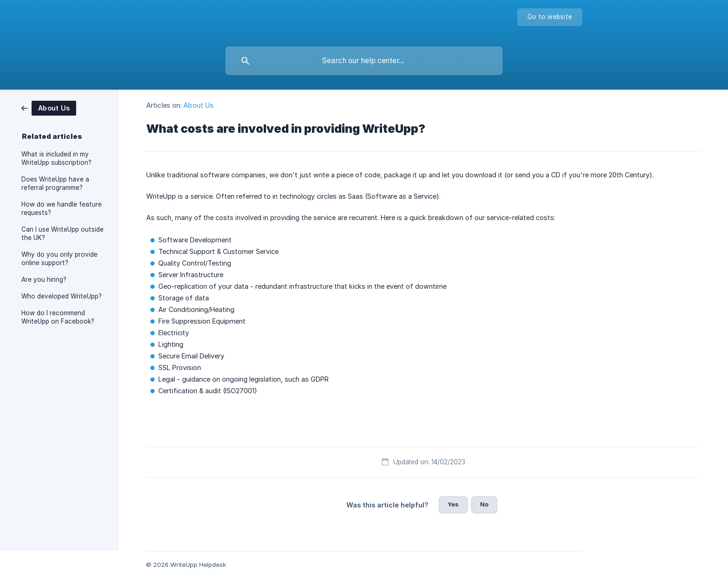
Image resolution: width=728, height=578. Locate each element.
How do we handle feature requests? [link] (62, 208)
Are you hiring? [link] (44, 279)
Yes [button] (453, 504)
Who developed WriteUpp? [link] (62, 296)
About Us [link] (198, 105)
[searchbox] (364, 61)
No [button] (484, 504)
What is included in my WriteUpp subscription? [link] (56, 158)
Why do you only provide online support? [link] (59, 259)
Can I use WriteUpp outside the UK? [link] (62, 234)
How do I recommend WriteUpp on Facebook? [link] (58, 317)
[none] (550, 17)
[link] (49, 107)
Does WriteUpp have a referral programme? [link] (55, 183)
